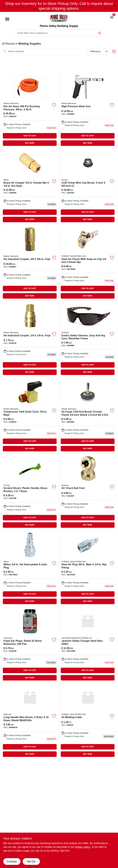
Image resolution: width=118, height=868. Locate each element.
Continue (12, 862)
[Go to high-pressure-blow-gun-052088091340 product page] (88, 109)
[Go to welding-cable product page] (88, 720)
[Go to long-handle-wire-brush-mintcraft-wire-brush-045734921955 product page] (30, 720)
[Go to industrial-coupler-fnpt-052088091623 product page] (30, 262)
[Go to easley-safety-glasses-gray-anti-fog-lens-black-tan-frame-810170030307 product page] (88, 338)
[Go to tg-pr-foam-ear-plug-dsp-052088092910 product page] (30, 644)
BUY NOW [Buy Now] (30, 143)
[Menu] (7, 19)
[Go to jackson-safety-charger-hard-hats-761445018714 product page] (88, 644)
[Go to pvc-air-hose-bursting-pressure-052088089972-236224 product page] (30, 109)
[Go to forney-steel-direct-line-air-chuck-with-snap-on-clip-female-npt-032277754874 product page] (88, 262)
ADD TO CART (30, 136)
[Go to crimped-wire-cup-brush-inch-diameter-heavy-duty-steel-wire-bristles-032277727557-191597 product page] (88, 186)
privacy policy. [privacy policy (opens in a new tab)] (83, 847)
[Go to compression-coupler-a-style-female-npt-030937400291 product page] (30, 568)
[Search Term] (59, 33)
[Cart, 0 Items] (112, 17)
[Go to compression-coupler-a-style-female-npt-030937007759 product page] (30, 186)
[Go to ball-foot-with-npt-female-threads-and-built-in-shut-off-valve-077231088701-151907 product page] (88, 491)
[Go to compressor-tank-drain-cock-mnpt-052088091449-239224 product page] (30, 415)
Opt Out (31, 862)
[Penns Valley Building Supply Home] (59, 18)
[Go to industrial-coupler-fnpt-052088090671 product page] (30, 338)
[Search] (100, 33)
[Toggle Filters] (114, 51)
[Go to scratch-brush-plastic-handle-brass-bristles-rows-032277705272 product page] (30, 491)
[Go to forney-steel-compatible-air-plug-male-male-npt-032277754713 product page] (88, 568)
